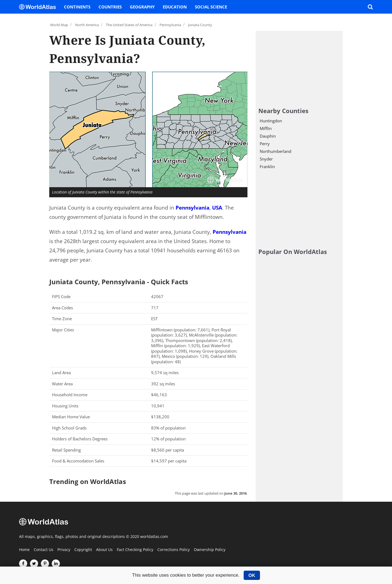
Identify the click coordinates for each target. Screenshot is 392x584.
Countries (110, 7)
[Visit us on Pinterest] (45, 564)
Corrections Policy (174, 550)
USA (217, 208)
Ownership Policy (210, 550)
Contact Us (44, 550)
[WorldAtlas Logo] (39, 7)
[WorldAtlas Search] (370, 7)
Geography (142, 7)
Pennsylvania (192, 208)
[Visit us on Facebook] (23, 564)
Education (175, 7)
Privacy (64, 550)
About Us (104, 550)
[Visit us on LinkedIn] (56, 564)
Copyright (83, 550)
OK (252, 575)
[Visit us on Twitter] (34, 564)
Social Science (211, 7)
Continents (77, 7)
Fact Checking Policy (135, 550)
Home (24, 550)
